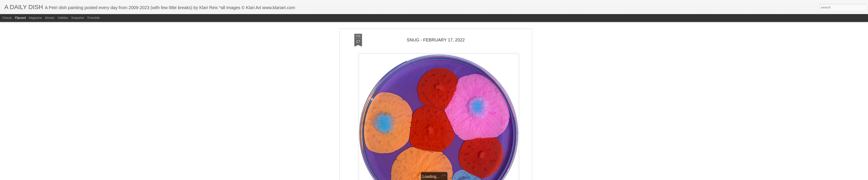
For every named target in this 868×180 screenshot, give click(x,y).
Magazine (35, 18)
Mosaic (50, 18)
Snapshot (78, 18)
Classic (7, 18)
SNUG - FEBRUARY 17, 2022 (436, 23)
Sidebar (63, 18)
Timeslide (93, 18)
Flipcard (20, 18)
